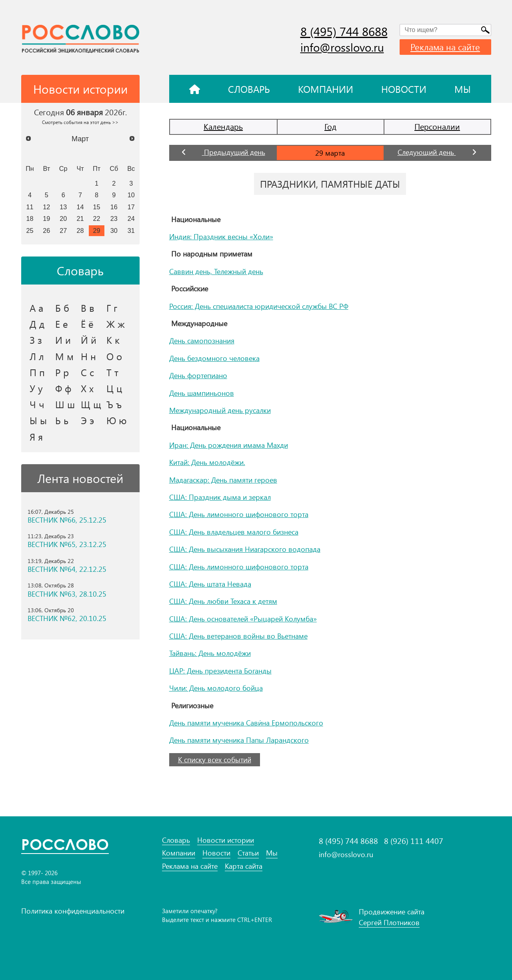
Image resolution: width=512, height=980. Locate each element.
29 (97, 230)
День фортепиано (198, 375)
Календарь (223, 126)
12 (46, 207)
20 (63, 218)
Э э (87, 420)
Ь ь (62, 420)
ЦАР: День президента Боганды (220, 671)
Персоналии (437, 126)
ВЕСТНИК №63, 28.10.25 (67, 594)
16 (114, 207)
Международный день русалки (220, 410)
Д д (37, 324)
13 (63, 207)
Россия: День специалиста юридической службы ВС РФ (259, 306)
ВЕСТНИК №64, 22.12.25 (67, 569)
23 (114, 218)
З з (36, 340)
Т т (112, 372)
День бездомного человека (214, 358)
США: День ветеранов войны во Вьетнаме (238, 636)
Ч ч (37, 404)
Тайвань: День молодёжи (210, 653)
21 (80, 218)
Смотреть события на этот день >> (80, 122)
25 (30, 230)
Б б (62, 308)
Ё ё (87, 324)
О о (114, 356)
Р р (62, 372)
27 (63, 230)
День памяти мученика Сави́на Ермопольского (246, 723)
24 (131, 218)
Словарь (249, 89)
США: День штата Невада (210, 584)
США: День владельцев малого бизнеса (234, 532)
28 (80, 230)
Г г (112, 308)
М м (64, 356)
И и (63, 340)
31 (131, 230)
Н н (88, 356)
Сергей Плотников (389, 922)
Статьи (248, 853)
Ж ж (116, 324)
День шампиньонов (202, 393)
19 (46, 218)
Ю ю (117, 420)
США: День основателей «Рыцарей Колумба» (243, 619)
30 (114, 230)
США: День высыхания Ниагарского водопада (245, 549)
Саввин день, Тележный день (216, 271)
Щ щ (91, 404)
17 (131, 207)
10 (131, 195)
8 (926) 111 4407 (414, 841)
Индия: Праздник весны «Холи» (221, 236)
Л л (37, 356)
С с (87, 372)
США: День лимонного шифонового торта (239, 514)
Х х (87, 388)
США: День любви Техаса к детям (223, 601)
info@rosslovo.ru (342, 47)
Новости (404, 89)
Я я (36, 437)
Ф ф (63, 388)
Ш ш (65, 404)
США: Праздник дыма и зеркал (220, 497)
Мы (463, 89)
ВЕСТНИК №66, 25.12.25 (67, 520)
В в (88, 308)
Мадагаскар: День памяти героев (223, 480)
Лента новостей (80, 478)
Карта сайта (244, 866)
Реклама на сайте (445, 47)
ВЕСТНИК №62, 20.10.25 (67, 618)
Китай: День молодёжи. (207, 462)
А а (36, 308)
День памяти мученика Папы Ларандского (239, 740)
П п (37, 372)
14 (80, 207)
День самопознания (202, 341)
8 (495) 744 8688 (344, 31)
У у (36, 388)
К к (113, 340)
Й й (89, 340)
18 (30, 218)
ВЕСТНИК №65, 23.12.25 (67, 544)
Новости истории (226, 840)
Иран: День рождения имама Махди (229, 445)
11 (30, 207)
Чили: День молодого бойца (216, 688)
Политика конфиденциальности (73, 911)
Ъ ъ (114, 404)
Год (330, 126)
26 (46, 230)
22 (97, 218)
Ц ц (114, 388)
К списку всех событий (215, 760)
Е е (62, 324)
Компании (326, 89)
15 (97, 207)
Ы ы (38, 420)
